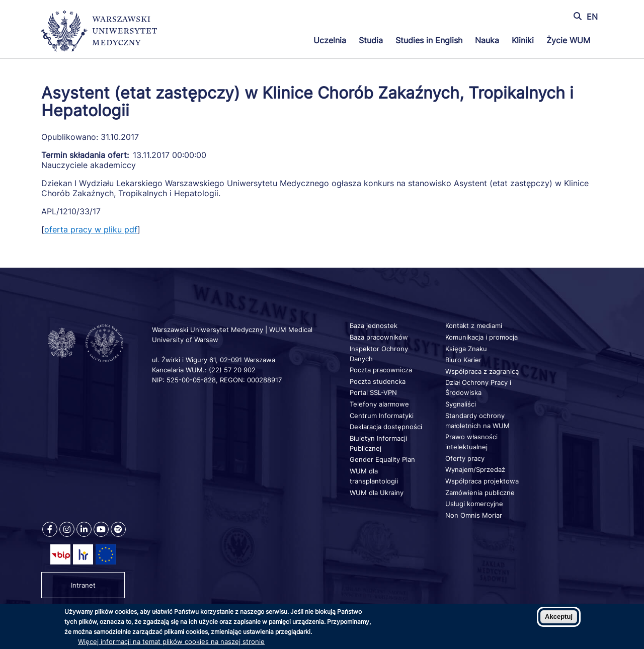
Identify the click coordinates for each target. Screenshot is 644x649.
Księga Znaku (466, 349)
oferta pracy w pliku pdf (91, 229)
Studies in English (429, 40)
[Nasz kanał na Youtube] (101, 529)
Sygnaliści (461, 404)
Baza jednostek (374, 326)
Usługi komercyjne (474, 504)
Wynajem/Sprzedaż (475, 469)
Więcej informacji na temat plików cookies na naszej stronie (171, 641)
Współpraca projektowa (482, 481)
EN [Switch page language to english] (592, 17)
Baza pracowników (379, 337)
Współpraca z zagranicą (482, 371)
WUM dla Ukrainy (377, 493)
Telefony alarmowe (379, 404)
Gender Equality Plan (382, 459)
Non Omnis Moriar (474, 515)
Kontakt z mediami (474, 326)
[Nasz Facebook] (50, 529)
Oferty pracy (465, 458)
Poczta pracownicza (381, 370)
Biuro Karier (463, 360)
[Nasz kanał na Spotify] (118, 529)
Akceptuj (559, 617)
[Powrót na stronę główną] (99, 32)
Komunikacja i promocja (481, 337)
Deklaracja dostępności (386, 427)
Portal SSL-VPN (373, 392)
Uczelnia (330, 40)
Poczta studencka (378, 381)
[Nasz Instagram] (67, 529)
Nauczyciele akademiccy (89, 165)
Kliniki (523, 40)
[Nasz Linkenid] (84, 529)
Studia (371, 40)
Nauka (487, 40)
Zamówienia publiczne (480, 493)
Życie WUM (568, 40)
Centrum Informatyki (382, 416)
